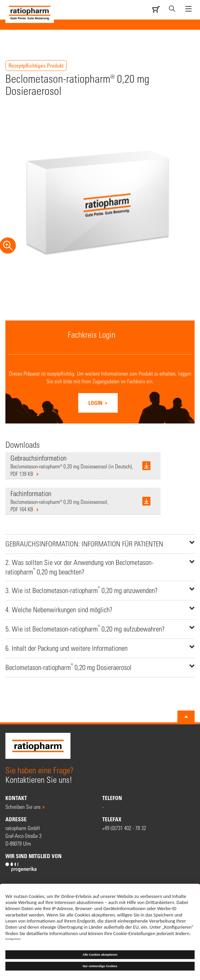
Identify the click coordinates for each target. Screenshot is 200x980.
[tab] (100, 544)
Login (96, 403)
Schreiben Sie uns (23, 807)
